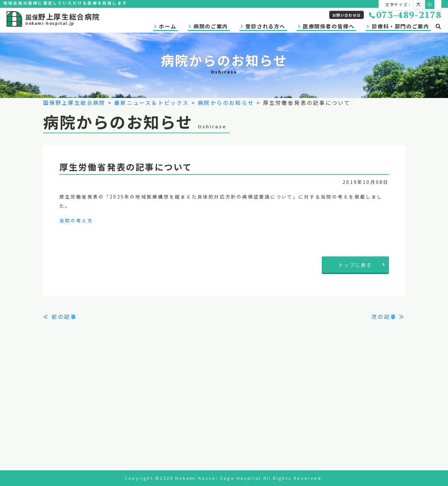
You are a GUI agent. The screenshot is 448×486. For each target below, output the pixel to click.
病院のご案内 (211, 26)
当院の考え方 (76, 220)
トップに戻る (362, 265)
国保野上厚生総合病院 (74, 103)
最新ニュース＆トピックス (152, 103)
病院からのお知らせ (226, 103)
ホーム (168, 26)
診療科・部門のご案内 (400, 26)
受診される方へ (265, 26)
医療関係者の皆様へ (329, 26)
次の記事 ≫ (388, 316)
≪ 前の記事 (60, 316)
